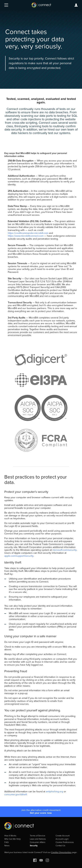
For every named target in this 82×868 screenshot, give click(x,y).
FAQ (6, 842)
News (7, 846)
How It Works (10, 836)
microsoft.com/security (64, 550)
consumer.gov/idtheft (16, 794)
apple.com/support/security (19, 556)
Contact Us (60, 846)
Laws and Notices (38, 839)
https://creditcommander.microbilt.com (28, 233)
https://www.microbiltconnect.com (26, 236)
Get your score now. (41, 813)
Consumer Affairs (38, 842)
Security (34, 846)
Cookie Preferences (65, 842)
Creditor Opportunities (61, 852)
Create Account (63, 836)
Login (76, 5)
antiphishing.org (54, 792)
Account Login (62, 839)
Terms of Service (38, 836)
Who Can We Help (13, 839)
